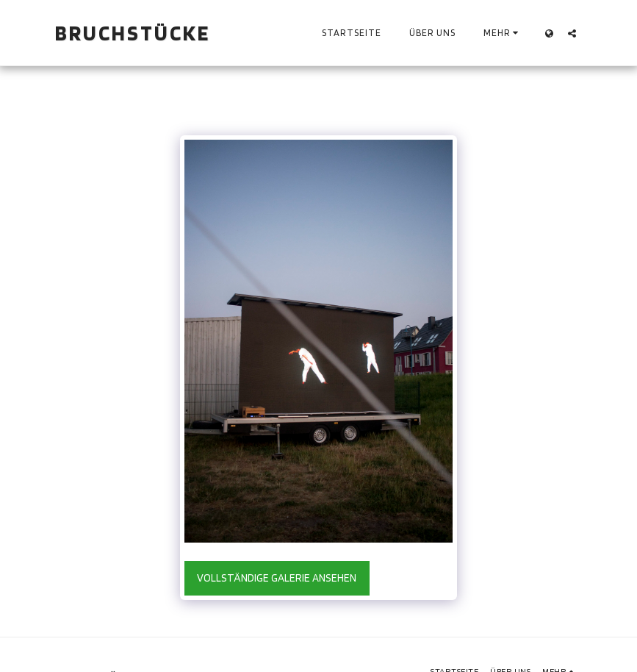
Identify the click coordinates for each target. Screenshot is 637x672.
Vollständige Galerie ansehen (277, 578)
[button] (572, 33)
